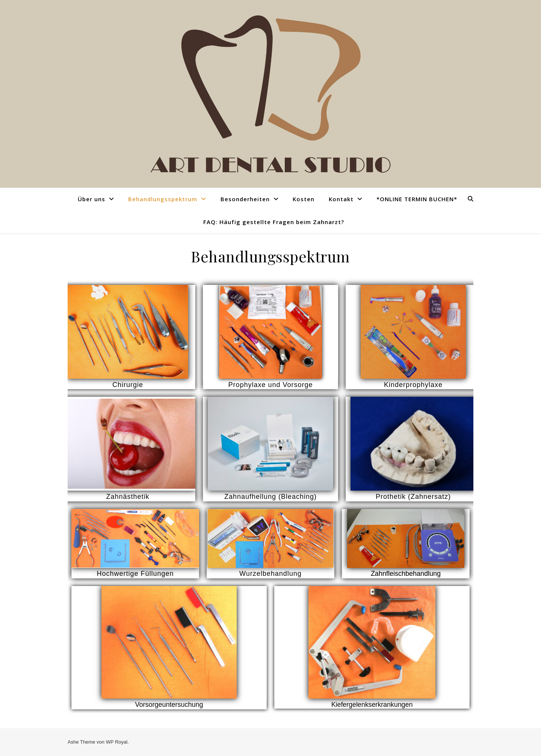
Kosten (304, 199)
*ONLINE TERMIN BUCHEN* (417, 199)
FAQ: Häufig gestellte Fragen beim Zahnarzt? (274, 222)
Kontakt (341, 199)
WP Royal (117, 742)
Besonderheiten (245, 199)
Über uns (91, 199)
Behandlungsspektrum (163, 199)
